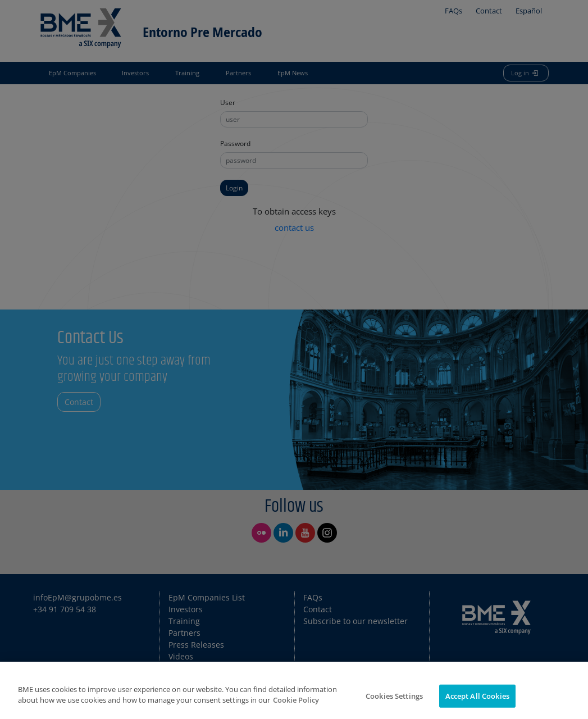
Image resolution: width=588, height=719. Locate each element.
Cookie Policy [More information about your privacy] (296, 707)
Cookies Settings (394, 702)
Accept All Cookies (477, 702)
